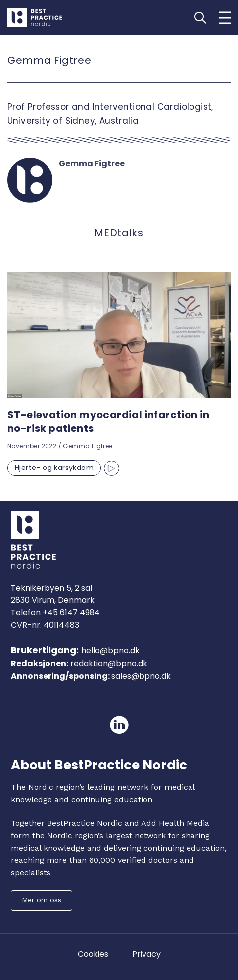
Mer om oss (42, 900)
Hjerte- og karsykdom (54, 468)
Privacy (146, 954)
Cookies (93, 954)
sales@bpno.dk (141, 676)
